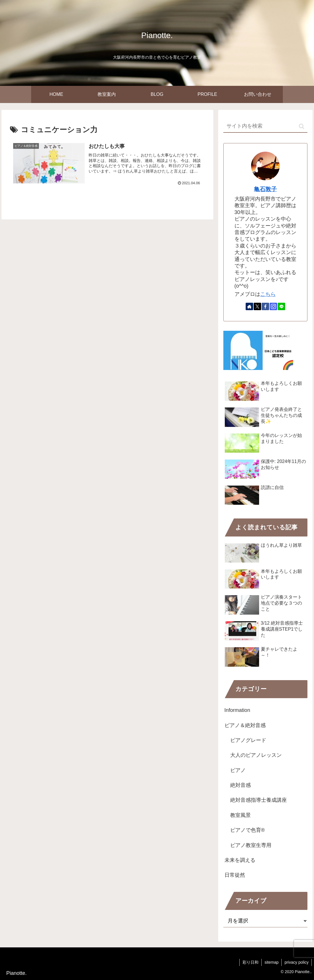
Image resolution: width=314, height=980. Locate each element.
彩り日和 (251, 962)
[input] (265, 126)
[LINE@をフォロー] (281, 306)
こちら (268, 294)
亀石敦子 (265, 189)
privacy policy (297, 962)
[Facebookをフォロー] (265, 306)
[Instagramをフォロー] (273, 306)
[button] (302, 126)
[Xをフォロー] (257, 306)
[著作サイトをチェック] (249, 306)
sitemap (272, 962)
